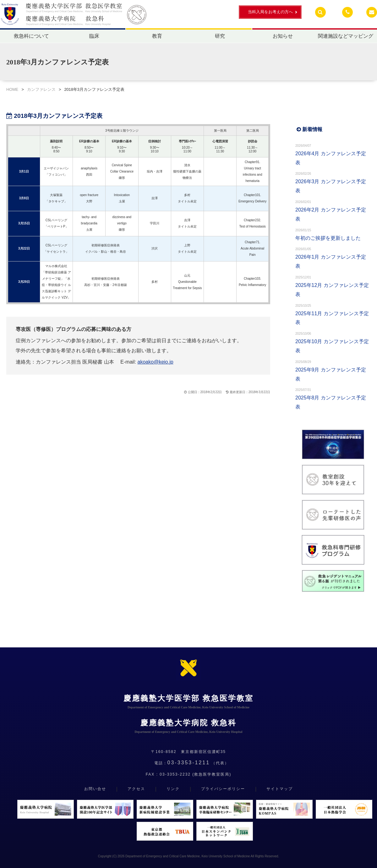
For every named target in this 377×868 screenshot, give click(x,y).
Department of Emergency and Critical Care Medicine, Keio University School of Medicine (188, 856)
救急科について (31, 36)
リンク (173, 789)
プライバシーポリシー (223, 789)
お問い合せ (95, 789)
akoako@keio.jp (156, 362)
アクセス (136, 789)
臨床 (94, 36)
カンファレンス (41, 89)
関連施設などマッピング (346, 36)
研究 (220, 36)
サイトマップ (280, 789)
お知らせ (283, 36)
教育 (157, 36)
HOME (12, 89)
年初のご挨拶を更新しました (328, 238)
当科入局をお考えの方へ (270, 12)
